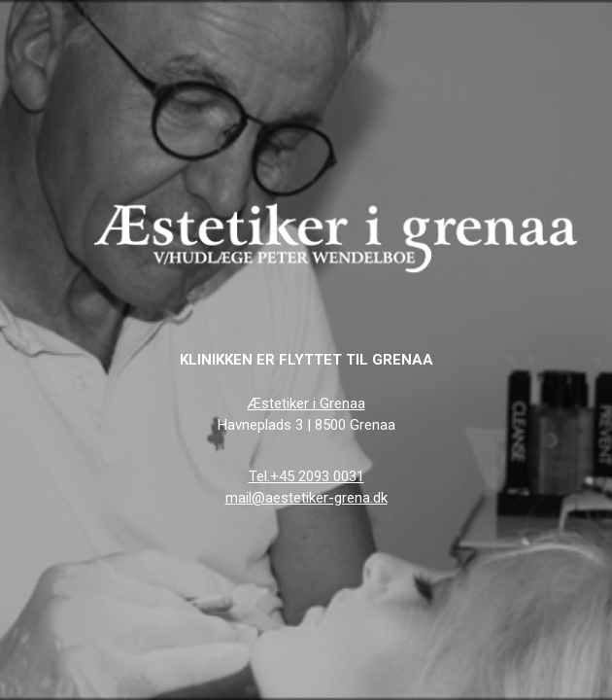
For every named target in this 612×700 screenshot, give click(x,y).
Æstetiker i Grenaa (306, 403)
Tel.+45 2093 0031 (306, 476)
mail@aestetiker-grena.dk (306, 498)
